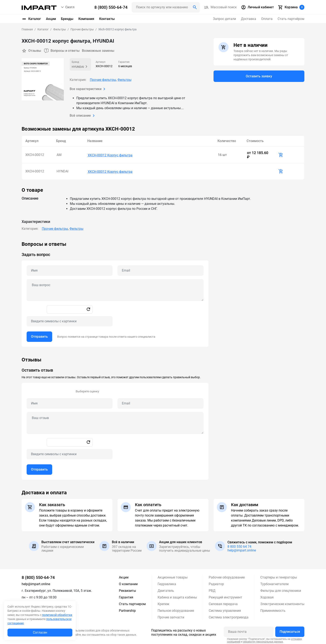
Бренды (67, 19)
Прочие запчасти (171, 616)
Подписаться (290, 630)
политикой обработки (57, 615)
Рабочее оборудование (227, 576)
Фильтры (124, 80)
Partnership (127, 609)
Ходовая (267, 596)
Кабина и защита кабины (177, 596)
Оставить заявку (259, 76)
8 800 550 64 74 (239, 545)
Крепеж (163, 603)
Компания (86, 19)
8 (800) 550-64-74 (38, 576)
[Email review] (160, 402)
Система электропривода (229, 616)
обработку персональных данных (263, 640)
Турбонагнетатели (274, 583)
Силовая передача (223, 603)
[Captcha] (70, 320)
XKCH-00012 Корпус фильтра (110, 155)
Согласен (40, 632)
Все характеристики (88, 89)
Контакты (107, 19)
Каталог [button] (31, 19)
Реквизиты (127, 589)
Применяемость (273, 609)
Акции (51, 19)
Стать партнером (132, 603)
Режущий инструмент (225, 596)
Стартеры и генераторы (279, 576)
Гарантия (126, 596)
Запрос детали (224, 19)
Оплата (267, 19)
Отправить (39, 335)
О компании (128, 583)
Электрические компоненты (282, 603)
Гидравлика (167, 583)
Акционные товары (173, 576)
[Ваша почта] (249, 630)
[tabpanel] (163, 293)
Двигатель (166, 589)
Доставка (249, 19)
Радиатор (216, 583)
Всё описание (83, 116)
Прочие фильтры (103, 80)
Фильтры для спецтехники (281, 589)
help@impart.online (242, 549)
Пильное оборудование (176, 609)
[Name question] (70, 269)
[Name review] (70, 402)
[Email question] (160, 269)
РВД (212, 589)
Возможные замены (98, 51)
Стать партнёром (291, 19)
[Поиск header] (166, 7)
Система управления (225, 609)
